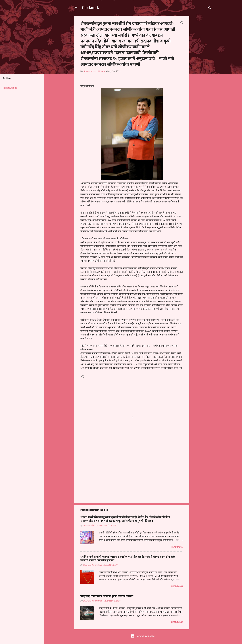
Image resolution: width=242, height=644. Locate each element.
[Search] (210, 8)
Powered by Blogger (143, 636)
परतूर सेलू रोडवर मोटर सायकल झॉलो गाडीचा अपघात (107, 596)
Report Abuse (10, 88)
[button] (181, 23)
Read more (177, 547)
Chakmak (90, 7)
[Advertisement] (202, 62)
